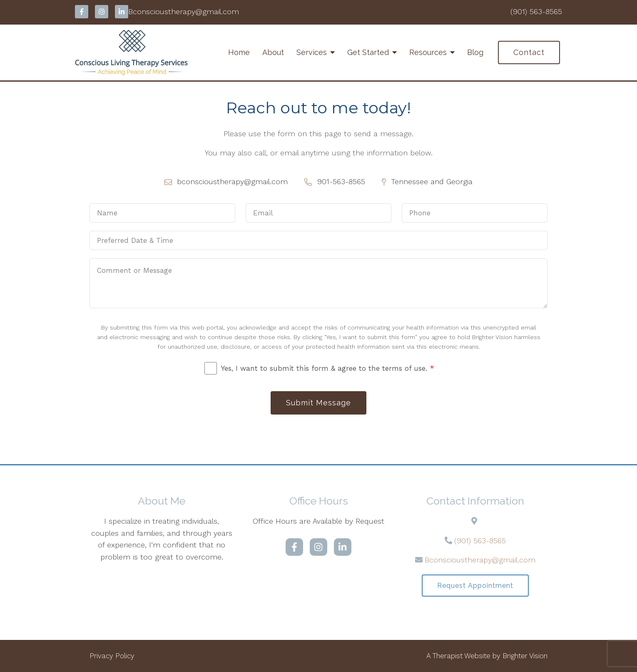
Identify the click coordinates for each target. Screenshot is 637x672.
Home (239, 52)
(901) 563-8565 (480, 541)
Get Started (368, 52)
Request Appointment (475, 586)
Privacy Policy (112, 656)
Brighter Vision (525, 656)
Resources (428, 52)
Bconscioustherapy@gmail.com (480, 560)
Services (312, 52)
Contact (529, 52)
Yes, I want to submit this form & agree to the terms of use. (327, 368)
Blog (475, 52)
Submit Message (318, 403)
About (273, 52)
